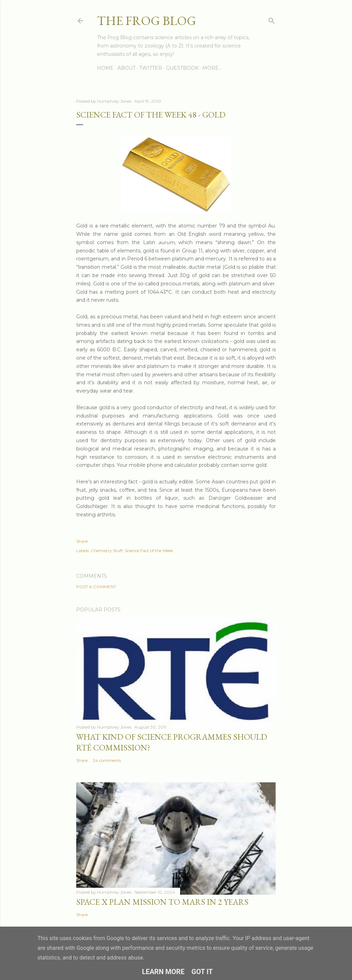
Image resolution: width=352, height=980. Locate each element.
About (126, 68)
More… (212, 68)
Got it (202, 972)
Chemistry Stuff (107, 551)
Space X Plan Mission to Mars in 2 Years (162, 902)
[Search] (272, 19)
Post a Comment (96, 587)
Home (105, 68)
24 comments (107, 760)
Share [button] (82, 541)
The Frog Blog (147, 21)
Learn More (163, 972)
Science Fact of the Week (149, 551)
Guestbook (182, 68)
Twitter (151, 68)
